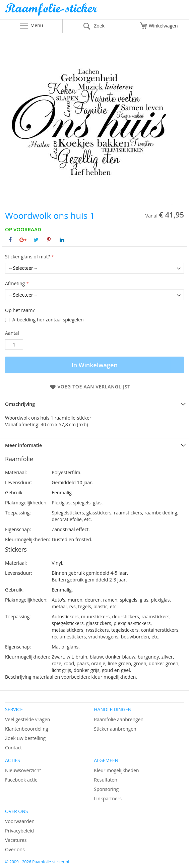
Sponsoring (106, 789)
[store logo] (94, 11)
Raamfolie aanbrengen (119, 719)
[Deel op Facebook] (10, 240)
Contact (13, 748)
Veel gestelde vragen (27, 719)
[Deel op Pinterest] (49, 240)
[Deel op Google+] (23, 240)
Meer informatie (23, 445)
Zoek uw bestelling (25, 738)
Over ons (15, 849)
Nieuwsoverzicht (23, 770)
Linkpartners (108, 798)
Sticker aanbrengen (115, 729)
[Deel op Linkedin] (62, 240)
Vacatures (16, 840)
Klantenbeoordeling (27, 729)
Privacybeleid (19, 831)
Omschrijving (20, 404)
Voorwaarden (20, 821)
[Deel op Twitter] (36, 240)
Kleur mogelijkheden (116, 770)
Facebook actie (21, 780)
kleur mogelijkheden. (114, 677)
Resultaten (106, 780)
